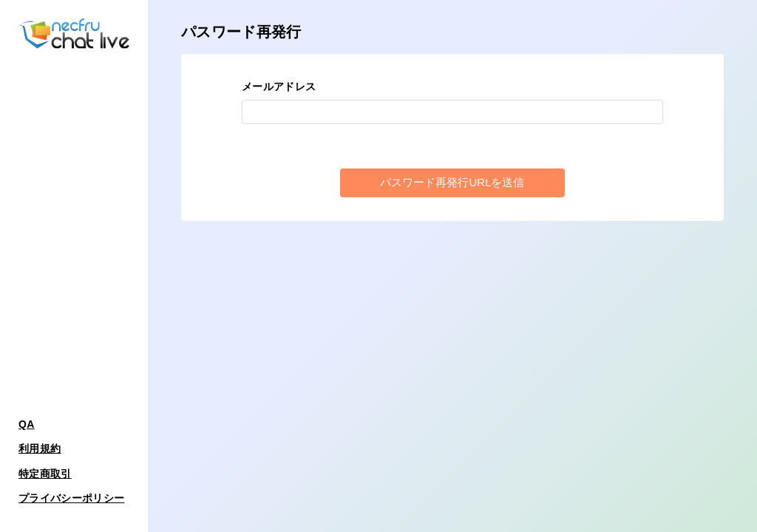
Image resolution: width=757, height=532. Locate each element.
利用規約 (40, 449)
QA (27, 424)
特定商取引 (45, 474)
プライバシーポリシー (71, 498)
